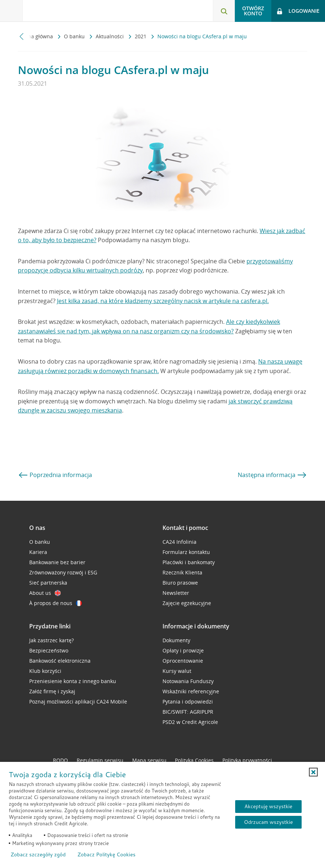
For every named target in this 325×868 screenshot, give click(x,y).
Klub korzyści (45, 671)
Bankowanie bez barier (57, 562)
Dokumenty (176, 640)
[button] (313, 772)
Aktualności (110, 36)
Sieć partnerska (48, 583)
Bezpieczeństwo (49, 650)
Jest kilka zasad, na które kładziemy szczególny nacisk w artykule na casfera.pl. (163, 301)
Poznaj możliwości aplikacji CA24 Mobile (78, 702)
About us (45, 593)
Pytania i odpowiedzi (188, 702)
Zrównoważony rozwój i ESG (63, 572)
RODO (60, 760)
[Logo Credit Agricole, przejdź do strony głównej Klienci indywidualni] (60, 10)
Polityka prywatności (247, 760)
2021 (141, 36)
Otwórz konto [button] (253, 11)
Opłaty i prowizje (183, 650)
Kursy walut (177, 671)
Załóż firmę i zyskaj (52, 691)
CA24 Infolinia (179, 542)
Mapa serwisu (149, 760)
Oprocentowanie (183, 661)
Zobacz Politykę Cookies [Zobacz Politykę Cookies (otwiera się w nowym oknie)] (106, 855)
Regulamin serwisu (100, 760)
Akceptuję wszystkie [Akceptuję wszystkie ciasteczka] (268, 806)
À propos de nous (56, 603)
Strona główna (36, 36)
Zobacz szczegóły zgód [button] (38, 855)
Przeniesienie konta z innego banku (73, 681)
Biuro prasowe (180, 583)
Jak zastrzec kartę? (51, 640)
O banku (75, 36)
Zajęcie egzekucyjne (187, 603)
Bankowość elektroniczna (60, 661)
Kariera (38, 552)
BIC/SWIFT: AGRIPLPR (188, 712)
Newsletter (176, 593)
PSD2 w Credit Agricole (190, 722)
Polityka (194, 760)
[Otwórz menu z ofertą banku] (11, 11)
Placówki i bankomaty (189, 562)
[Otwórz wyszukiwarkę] (224, 11)
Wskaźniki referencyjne (191, 691)
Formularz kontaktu (186, 552)
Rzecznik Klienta (182, 572)
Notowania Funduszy (188, 681)
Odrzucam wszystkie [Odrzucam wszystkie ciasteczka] (268, 822)
